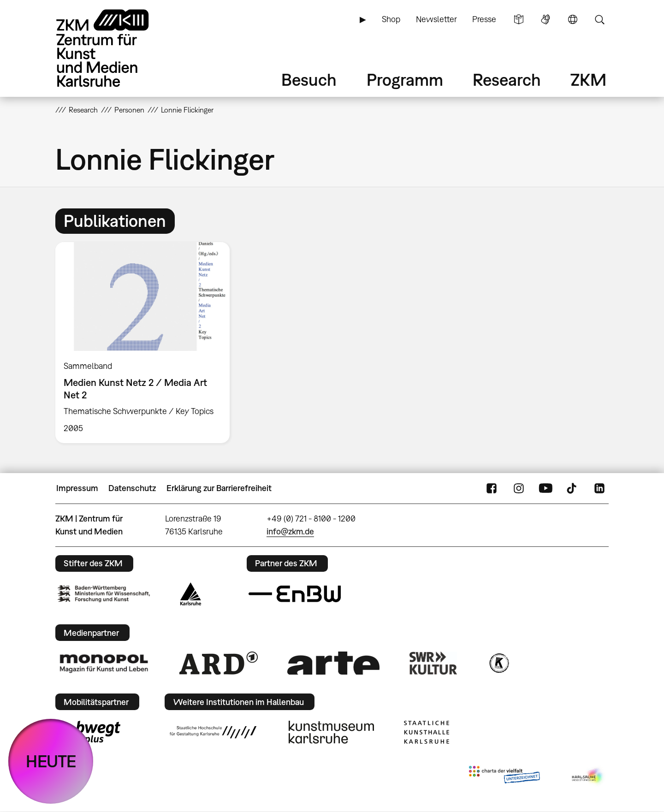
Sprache (573, 19)
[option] (147, 343)
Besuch (309, 80)
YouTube (545, 488)
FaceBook (492, 488)
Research (507, 80)
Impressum (77, 488)
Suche (599, 19)
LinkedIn (599, 488)
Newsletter (436, 19)
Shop (391, 19)
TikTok (573, 488)
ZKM (588, 80)
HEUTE (51, 761)
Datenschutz (132, 488)
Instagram (519, 488)
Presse (484, 19)
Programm (405, 80)
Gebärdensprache (545, 19)
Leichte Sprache (519, 19)
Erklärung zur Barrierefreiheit (219, 488)
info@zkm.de (290, 531)
